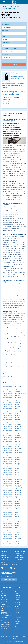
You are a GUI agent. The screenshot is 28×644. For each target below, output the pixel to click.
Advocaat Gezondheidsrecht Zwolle (11, 544)
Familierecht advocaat (6, 606)
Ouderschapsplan (5, 623)
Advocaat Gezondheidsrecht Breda (11, 414)
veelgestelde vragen (19, 642)
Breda (17, 601)
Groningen (17, 610)
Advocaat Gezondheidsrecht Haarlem (12, 450)
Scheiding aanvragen (6, 625)
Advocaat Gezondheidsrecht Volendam (12, 527)
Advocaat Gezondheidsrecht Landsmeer (12, 478)
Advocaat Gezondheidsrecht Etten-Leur (12, 439)
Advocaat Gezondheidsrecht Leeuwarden (12, 480)
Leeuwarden (18, 618)
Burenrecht (4, 596)
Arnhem (17, 599)
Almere (17, 592)
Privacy (13, 636)
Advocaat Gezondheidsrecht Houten (11, 470)
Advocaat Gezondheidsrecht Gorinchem (12, 445)
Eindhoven (17, 606)
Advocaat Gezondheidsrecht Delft (11, 417)
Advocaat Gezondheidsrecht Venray (11, 525)
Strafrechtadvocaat (5, 626)
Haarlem (17, 612)
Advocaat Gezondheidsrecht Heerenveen (12, 454)
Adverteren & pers (19, 559)
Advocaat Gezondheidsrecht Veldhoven (12, 522)
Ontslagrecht (4, 619)
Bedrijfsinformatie (5, 557)
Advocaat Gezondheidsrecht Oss (10, 496)
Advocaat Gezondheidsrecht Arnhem (11, 403)
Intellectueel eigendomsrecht (5, 613)
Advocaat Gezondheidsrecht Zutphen (11, 542)
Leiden (17, 620)
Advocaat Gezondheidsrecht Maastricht (12, 485)
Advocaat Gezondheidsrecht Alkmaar (11, 388)
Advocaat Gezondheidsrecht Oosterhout (12, 494)
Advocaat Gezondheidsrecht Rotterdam (12, 507)
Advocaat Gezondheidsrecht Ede (10, 432)
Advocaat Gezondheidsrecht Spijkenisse (12, 514)
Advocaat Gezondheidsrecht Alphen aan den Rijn (14, 394)
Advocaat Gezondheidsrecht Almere (11, 392)
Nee (6, 52)
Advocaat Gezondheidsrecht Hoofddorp (12, 465)
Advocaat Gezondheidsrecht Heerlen (11, 458)
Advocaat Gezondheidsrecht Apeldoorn (12, 401)
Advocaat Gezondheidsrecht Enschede (12, 437)
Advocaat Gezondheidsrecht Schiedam (12, 509)
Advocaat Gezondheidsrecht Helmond (12, 459)
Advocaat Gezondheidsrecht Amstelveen (12, 397)
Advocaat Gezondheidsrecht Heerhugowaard (13, 456)
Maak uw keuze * (7, 100)
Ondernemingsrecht (5, 621)
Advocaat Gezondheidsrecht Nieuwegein (12, 489)
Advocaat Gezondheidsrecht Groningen (12, 448)
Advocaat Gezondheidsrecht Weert (11, 531)
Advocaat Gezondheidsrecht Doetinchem (12, 427)
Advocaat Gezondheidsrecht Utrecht (11, 518)
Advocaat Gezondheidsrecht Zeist (11, 536)
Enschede (17, 608)
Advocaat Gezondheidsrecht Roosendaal (12, 505)
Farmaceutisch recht (8, 377)
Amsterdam (18, 596)
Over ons (3, 554)
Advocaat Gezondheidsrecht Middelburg (12, 487)
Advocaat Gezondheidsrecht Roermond (12, 503)
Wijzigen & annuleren (20, 557)
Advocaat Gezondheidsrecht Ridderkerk (12, 500)
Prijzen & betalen (19, 556)
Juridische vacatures (5, 559)
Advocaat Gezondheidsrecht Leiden (11, 481)
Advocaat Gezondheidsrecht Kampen (11, 472)
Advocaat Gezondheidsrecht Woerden (12, 533)
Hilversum (17, 616)
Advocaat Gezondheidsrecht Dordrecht (12, 428)
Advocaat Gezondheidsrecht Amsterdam (12, 399)
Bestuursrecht (4, 592)
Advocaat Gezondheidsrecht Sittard (11, 511)
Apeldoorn (18, 597)
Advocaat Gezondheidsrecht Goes (11, 443)
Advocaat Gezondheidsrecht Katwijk (11, 474)
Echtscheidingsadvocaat (6, 603)
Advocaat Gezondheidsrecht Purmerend (12, 498)
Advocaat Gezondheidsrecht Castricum (12, 416)
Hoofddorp (18, 614)
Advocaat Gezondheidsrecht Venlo (11, 524)
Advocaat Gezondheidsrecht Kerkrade (12, 476)
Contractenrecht (5, 599)
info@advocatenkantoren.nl (9, 564)
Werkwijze (3, 556)
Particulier (7, 102)
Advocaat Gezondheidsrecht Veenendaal (12, 520)
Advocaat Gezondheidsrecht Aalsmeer (12, 386)
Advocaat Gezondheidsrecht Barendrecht (12, 406)
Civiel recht (3, 597)
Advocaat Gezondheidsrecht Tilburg (11, 516)
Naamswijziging (5, 617)
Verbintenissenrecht (5, 630)
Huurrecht (3, 608)
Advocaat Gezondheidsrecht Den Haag (12, 423)
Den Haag (17, 605)
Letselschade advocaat (6, 615)
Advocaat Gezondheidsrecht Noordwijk (12, 492)
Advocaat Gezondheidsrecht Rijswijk (11, 502)
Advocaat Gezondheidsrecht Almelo (11, 390)
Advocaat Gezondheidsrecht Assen (11, 405)
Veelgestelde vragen (20, 554)
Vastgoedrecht (4, 628)
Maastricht (17, 621)
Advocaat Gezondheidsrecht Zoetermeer (12, 540)
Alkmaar (17, 590)
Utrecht (17, 629)
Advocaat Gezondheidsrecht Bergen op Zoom (13, 410)
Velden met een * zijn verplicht (12, 97)
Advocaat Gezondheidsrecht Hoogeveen (12, 467)
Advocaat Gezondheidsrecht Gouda (11, 447)
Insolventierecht (5, 610)
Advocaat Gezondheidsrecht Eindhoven (12, 434)
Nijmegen (17, 623)
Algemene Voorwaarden (22, 636)
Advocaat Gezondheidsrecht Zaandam (12, 535)
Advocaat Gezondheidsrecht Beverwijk (12, 412)
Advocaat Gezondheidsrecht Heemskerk (12, 452)
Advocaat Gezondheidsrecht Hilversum (12, 463)
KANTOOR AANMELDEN (9, 580)
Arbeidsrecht (4, 590)
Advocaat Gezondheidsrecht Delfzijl (11, 419)
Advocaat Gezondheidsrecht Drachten (12, 430)
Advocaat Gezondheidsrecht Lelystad (11, 483)
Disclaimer (8, 636)
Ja (10, 52)
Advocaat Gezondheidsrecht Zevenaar (12, 538)
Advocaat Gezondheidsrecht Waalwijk (12, 529)
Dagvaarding (4, 601)
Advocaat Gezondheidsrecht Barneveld (12, 408)
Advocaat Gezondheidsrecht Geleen (11, 441)
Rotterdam (17, 625)
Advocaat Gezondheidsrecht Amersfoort (12, 395)
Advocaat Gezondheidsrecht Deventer (12, 425)
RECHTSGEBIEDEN (6, 588)
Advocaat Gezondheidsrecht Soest (11, 513)
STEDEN (17, 588)
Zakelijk (7, 103)
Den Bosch (18, 603)
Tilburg (17, 627)
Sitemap (15, 638)
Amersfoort (18, 594)
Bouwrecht (3, 594)
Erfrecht (3, 605)
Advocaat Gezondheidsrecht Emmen (11, 436)
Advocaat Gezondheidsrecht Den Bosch (12, 421)
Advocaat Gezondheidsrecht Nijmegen (12, 491)
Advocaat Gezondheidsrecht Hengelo (11, 461)
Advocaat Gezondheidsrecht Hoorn (11, 469)
